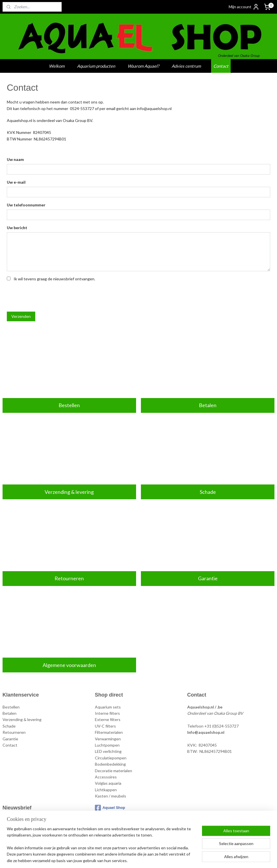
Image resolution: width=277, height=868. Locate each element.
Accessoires (106, 777)
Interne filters (107, 713)
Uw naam (15, 159)
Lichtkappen (106, 790)
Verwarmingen (108, 739)
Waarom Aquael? (143, 66)
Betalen (208, 405)
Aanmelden (17, 833)
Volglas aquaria (108, 783)
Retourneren (69, 578)
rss (128, 858)
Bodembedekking (110, 764)
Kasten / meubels (111, 796)
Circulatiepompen (111, 758)
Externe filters (108, 719)
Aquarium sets (108, 707)
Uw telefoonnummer (26, 205)
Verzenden (21, 316)
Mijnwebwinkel (194, 858)
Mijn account (244, 7)
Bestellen (69, 405)
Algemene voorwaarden (69, 665)
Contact (221, 66)
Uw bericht (17, 227)
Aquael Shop (110, 808)
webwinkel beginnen (148, 858)
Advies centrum (186, 66)
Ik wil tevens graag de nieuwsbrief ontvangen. (54, 278)
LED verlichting (108, 751)
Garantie (208, 578)
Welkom (57, 66)
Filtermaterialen (109, 732)
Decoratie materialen (113, 771)
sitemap (118, 858)
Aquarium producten (96, 66)
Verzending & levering (69, 492)
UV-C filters (105, 726)
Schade (208, 492)
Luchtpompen (107, 745)
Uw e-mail (16, 182)
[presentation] (50, 296)
